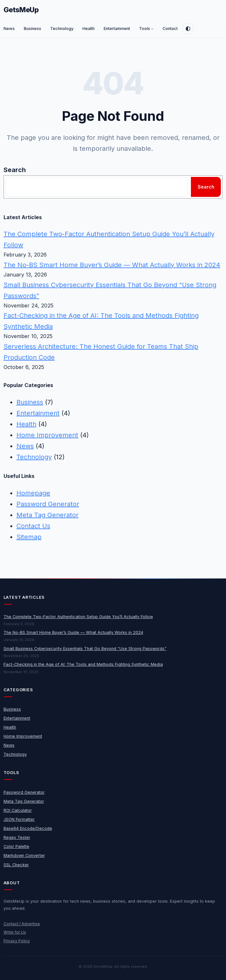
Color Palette (16, 846)
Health (26, 424)
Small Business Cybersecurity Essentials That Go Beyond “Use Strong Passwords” (85, 649)
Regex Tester (17, 837)
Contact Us (33, 526)
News (25, 446)
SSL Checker (16, 865)
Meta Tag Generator (47, 515)
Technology (34, 457)
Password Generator (48, 504)
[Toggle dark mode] (188, 29)
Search (15, 170)
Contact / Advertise (22, 924)
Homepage (33, 493)
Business (30, 402)
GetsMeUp (21, 10)
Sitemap (29, 537)
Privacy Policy (17, 941)
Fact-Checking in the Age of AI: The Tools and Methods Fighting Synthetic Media (83, 664)
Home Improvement (47, 435)
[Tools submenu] (152, 29)
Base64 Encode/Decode (28, 828)
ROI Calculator (18, 810)
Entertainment (38, 413)
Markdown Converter (24, 855)
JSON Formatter (19, 819)
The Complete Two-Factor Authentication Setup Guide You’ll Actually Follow (78, 617)
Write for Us (15, 932)
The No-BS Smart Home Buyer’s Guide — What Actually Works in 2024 (112, 265)
